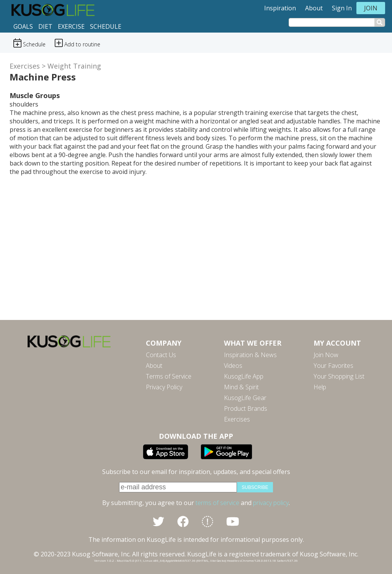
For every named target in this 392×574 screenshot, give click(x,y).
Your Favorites (333, 366)
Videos (233, 366)
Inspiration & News (250, 355)
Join (371, 8)
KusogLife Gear (245, 398)
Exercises (25, 66)
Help (320, 387)
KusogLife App (244, 376)
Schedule (106, 26)
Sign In (342, 8)
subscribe (255, 487)
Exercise (71, 26)
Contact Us (161, 355)
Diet (45, 26)
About (314, 8)
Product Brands (246, 408)
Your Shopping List (339, 376)
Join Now (326, 355)
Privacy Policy (164, 387)
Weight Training (74, 66)
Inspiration (280, 8)
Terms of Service (169, 376)
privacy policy (271, 503)
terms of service (217, 503)
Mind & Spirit (241, 387)
